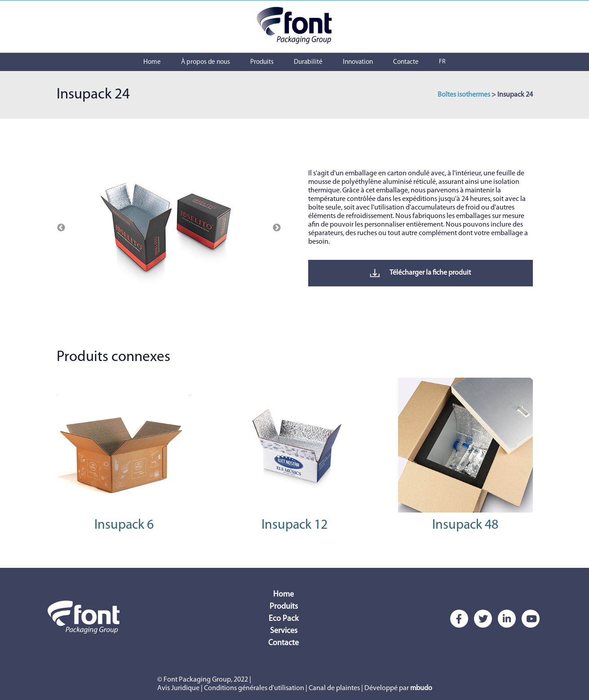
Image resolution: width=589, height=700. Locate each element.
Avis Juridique (178, 688)
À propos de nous (206, 62)
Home (152, 62)
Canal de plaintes (334, 688)
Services (284, 631)
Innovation (358, 62)
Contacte (406, 62)
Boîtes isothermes (464, 95)
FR (442, 62)
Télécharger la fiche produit (420, 273)
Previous (61, 228)
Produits (262, 62)
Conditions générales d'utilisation (254, 688)
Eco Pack (283, 619)
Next (277, 228)
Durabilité (308, 62)
